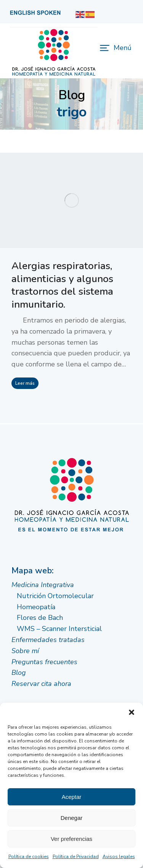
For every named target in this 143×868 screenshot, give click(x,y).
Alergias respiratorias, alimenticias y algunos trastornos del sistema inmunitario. (62, 285)
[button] (132, 712)
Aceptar (72, 797)
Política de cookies (29, 857)
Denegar (72, 818)
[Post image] (71, 200)
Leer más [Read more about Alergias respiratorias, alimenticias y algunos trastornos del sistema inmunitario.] (25, 383)
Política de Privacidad (76, 857)
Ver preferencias (71, 839)
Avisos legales (119, 857)
